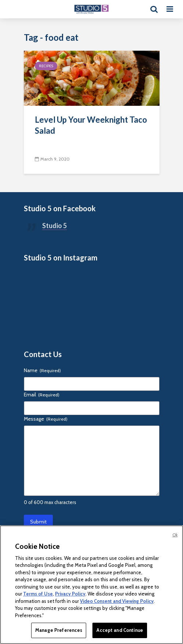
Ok (175, 535)
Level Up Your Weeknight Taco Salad (91, 125)
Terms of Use (38, 594)
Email (42, 395)
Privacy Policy (70, 594)
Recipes (46, 66)
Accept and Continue (120, 630)
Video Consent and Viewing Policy (117, 601)
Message (46, 419)
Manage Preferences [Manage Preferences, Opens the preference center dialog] (59, 630)
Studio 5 (54, 226)
